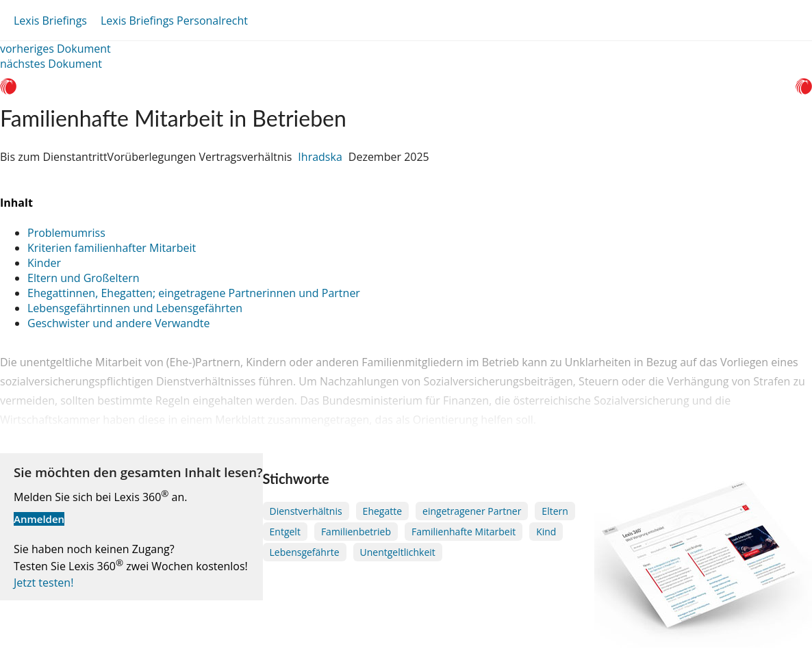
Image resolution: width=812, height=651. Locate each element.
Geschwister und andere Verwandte (119, 323)
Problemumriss (66, 233)
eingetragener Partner (472, 511)
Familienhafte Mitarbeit (464, 532)
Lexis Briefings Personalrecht (174, 21)
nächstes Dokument (51, 64)
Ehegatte (382, 511)
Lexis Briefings (50, 21)
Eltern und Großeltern (84, 278)
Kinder (44, 263)
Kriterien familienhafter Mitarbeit (112, 248)
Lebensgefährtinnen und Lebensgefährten (135, 308)
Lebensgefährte (305, 552)
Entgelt (285, 532)
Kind (546, 532)
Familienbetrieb (356, 532)
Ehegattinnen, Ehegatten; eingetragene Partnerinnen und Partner (194, 293)
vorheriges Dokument (55, 49)
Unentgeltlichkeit (398, 552)
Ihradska (320, 157)
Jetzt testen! (43, 583)
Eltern (555, 511)
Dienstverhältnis (306, 511)
